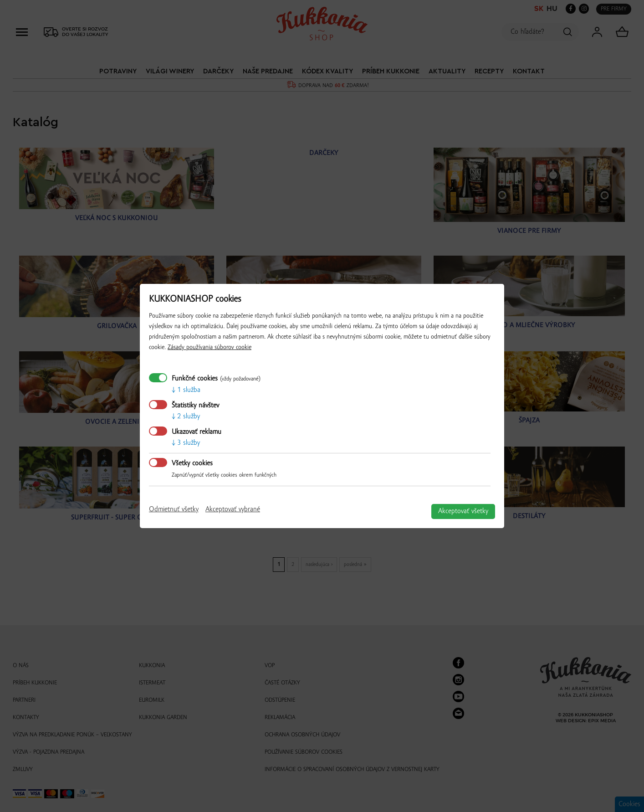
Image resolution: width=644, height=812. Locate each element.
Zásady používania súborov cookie (210, 347)
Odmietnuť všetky (174, 509)
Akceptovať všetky (463, 511)
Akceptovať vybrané (233, 509)
